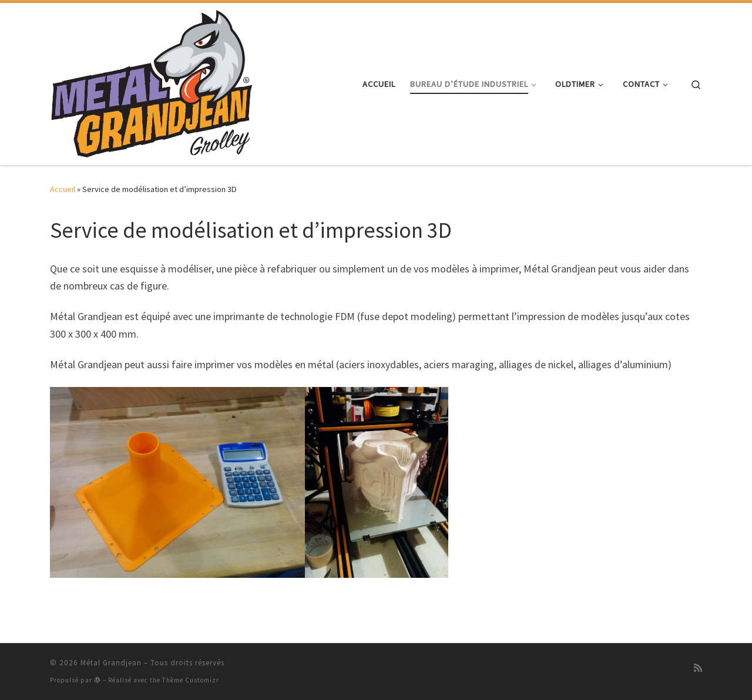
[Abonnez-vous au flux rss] (698, 668)
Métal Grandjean (111, 663)
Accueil (63, 189)
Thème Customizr (191, 680)
